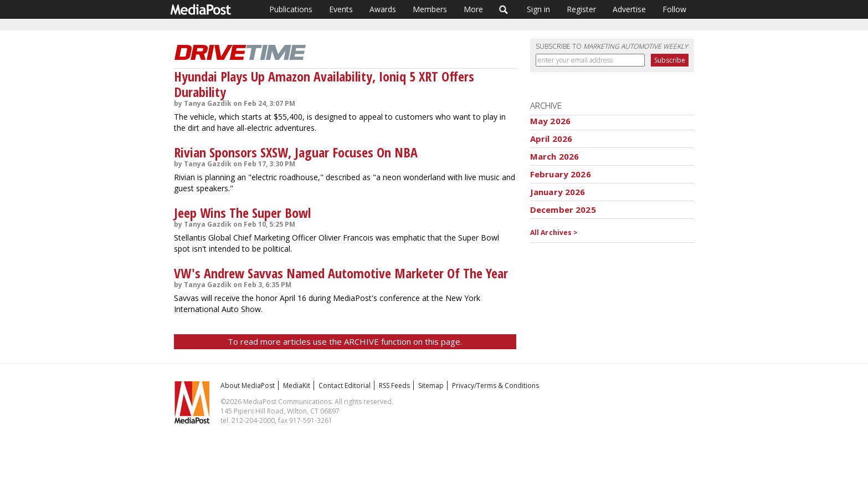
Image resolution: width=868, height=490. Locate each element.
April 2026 (551, 139)
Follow (674, 9)
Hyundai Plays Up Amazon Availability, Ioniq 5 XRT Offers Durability (324, 84)
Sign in (538, 9)
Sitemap (431, 386)
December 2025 (563, 210)
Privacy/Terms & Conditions (495, 386)
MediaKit (297, 386)
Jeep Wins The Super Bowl (242, 213)
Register (581, 9)
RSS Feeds (394, 386)
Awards (383, 9)
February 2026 (561, 174)
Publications (291, 9)
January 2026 (558, 192)
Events (341, 9)
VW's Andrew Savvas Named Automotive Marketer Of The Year (341, 273)
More (473, 9)
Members (430, 9)
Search (504, 9)
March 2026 (555, 156)
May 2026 (550, 121)
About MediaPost (248, 386)
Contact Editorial (345, 386)
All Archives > (554, 233)
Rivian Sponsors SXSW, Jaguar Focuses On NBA (296, 152)
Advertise (629, 9)
